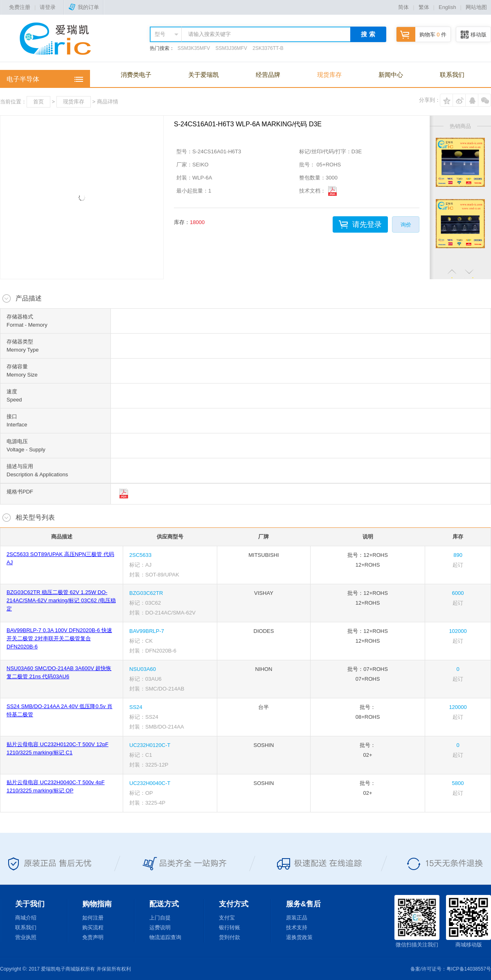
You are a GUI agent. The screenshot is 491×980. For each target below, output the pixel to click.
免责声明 (93, 937)
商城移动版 (468, 921)
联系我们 (452, 75)
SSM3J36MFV (231, 48)
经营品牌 (268, 75)
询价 (406, 225)
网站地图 (476, 7)
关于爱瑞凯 (204, 75)
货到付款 (230, 937)
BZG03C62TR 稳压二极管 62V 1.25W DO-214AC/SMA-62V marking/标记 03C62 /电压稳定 (61, 600)
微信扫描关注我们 (417, 921)
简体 (403, 7)
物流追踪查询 (165, 937)
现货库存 (329, 75)
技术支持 (297, 927)
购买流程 (93, 927)
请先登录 (367, 224)
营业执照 (26, 937)
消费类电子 (136, 75)
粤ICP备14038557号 (469, 969)
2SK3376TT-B (268, 48)
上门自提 (160, 918)
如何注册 (93, 918)
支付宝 (227, 918)
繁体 (424, 7)
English (447, 7)
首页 (38, 102)
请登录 (48, 7)
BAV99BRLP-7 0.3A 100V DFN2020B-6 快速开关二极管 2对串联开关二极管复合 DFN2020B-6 (59, 638)
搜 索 (368, 34)
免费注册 (20, 7)
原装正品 (297, 918)
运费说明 (160, 927)
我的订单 (84, 7)
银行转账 (230, 927)
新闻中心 (391, 75)
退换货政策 (299, 937)
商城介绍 (26, 918)
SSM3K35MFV (194, 48)
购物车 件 (421, 35)
